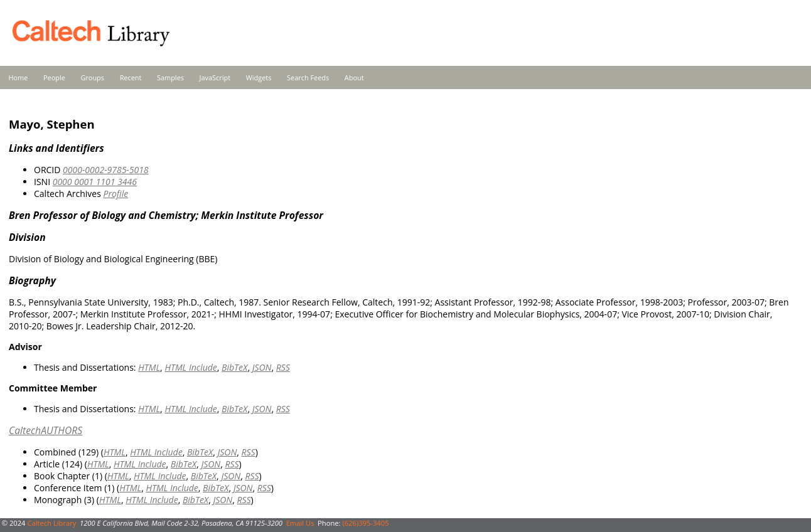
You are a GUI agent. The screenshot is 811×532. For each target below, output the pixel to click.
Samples (170, 77)
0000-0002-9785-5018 (106, 170)
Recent (131, 77)
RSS (283, 367)
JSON (262, 367)
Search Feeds (308, 77)
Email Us (300, 523)
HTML (149, 367)
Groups (92, 77)
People (54, 77)
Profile (115, 194)
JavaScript (215, 77)
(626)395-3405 (365, 523)
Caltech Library (51, 523)
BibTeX (234, 367)
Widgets (259, 77)
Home (19, 77)
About (354, 77)
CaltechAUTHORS (46, 430)
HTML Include (191, 367)
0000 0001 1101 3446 (95, 182)
